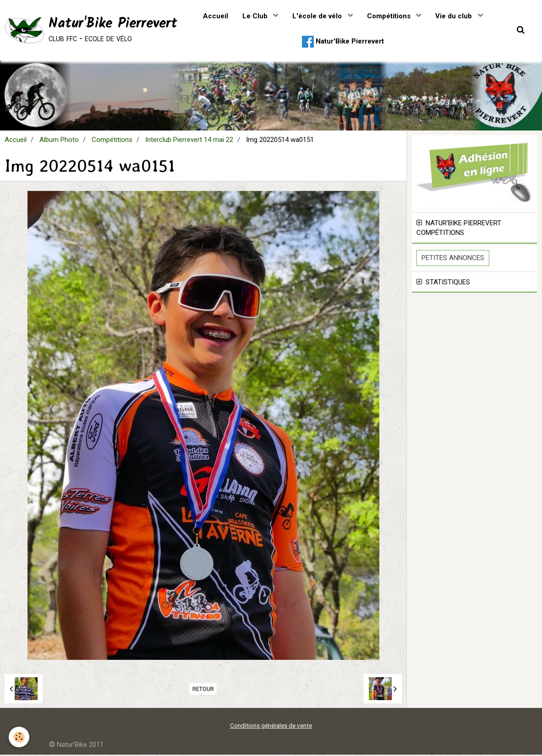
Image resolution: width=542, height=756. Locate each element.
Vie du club (454, 16)
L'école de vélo (318, 16)
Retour (203, 690)
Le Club (256, 16)
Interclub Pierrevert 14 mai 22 (189, 141)
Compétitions (390, 16)
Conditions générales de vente (271, 727)
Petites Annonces (453, 259)
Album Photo (59, 141)
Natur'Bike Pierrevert (343, 42)
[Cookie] (19, 737)
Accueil (216, 16)
